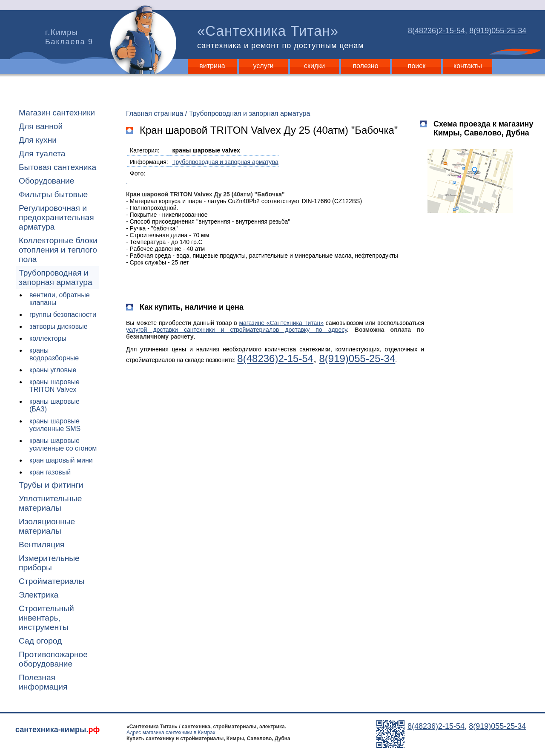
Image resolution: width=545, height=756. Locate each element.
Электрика (39, 595)
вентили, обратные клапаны (60, 299)
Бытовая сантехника (57, 167)
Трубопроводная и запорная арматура (56, 277)
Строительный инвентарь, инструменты (46, 618)
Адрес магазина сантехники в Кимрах (171, 733)
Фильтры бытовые (53, 194)
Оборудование (47, 181)
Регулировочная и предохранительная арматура (56, 217)
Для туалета (42, 154)
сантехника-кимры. (57, 730)
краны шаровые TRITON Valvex (54, 386)
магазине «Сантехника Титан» (281, 323)
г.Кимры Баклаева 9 (69, 37)
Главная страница (155, 114)
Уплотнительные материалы (50, 503)
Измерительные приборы (49, 563)
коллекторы (48, 338)
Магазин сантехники (57, 113)
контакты (468, 66)
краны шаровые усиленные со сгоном (63, 444)
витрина (212, 66)
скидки (314, 66)
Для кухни (38, 140)
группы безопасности (63, 315)
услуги (264, 66)
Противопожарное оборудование (53, 659)
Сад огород (40, 641)
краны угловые (53, 370)
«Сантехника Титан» (282, 37)
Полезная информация (43, 682)
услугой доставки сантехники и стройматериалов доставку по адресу (237, 330)
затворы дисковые (59, 326)
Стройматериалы (52, 581)
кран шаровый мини (61, 460)
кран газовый (50, 472)
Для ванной (41, 126)
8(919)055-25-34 (498, 31)
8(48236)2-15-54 (436, 31)
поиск (417, 66)
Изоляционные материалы (47, 526)
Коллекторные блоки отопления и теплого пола (58, 250)
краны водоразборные (54, 354)
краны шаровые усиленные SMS (55, 425)
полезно (365, 66)
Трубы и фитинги (51, 485)
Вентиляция (42, 545)
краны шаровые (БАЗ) (54, 405)
